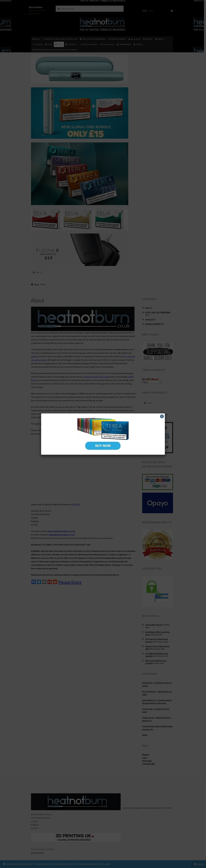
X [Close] (162, 416)
